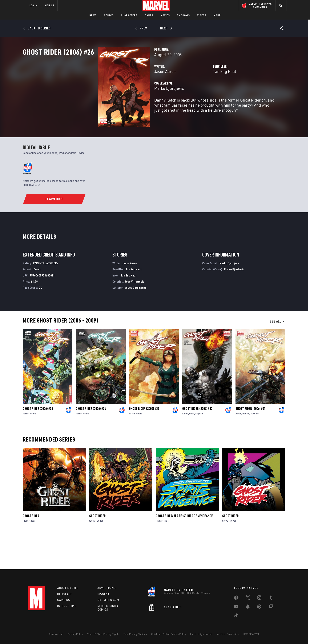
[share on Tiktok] (236, 616)
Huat (192, 447)
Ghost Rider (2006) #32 (197, 442)
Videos (202, 15)
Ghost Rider (31, 549)
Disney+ (103, 594)
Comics (109, 15)
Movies (165, 15)
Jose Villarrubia (135, 315)
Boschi (246, 447)
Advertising (107, 588)
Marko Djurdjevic (116, 107)
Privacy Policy (75, 634)
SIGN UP (49, 5)
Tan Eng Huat (198, 90)
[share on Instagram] (259, 598)
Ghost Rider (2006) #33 (144, 442)
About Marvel (68, 588)
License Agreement (201, 634)
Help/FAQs (65, 594)
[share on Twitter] (248, 598)
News (93, 15)
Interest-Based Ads (228, 634)
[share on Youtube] (236, 607)
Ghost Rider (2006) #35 (38, 442)
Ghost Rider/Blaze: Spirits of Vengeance (184, 549)
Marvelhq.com (108, 600)
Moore (33, 447)
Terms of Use (56, 634)
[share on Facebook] (236, 599)
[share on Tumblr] (271, 598)
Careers (64, 600)
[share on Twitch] (271, 607)
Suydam (199, 447)
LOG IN (33, 5)
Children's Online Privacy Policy (169, 634)
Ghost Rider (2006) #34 (91, 442)
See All (277, 355)
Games (149, 15)
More (217, 15)
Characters (129, 15)
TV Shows (183, 15)
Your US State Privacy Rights (103, 634)
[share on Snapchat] (248, 607)
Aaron (26, 447)
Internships (67, 606)
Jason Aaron (112, 90)
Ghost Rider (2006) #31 (251, 442)
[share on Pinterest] (259, 607)
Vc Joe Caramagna (136, 321)
